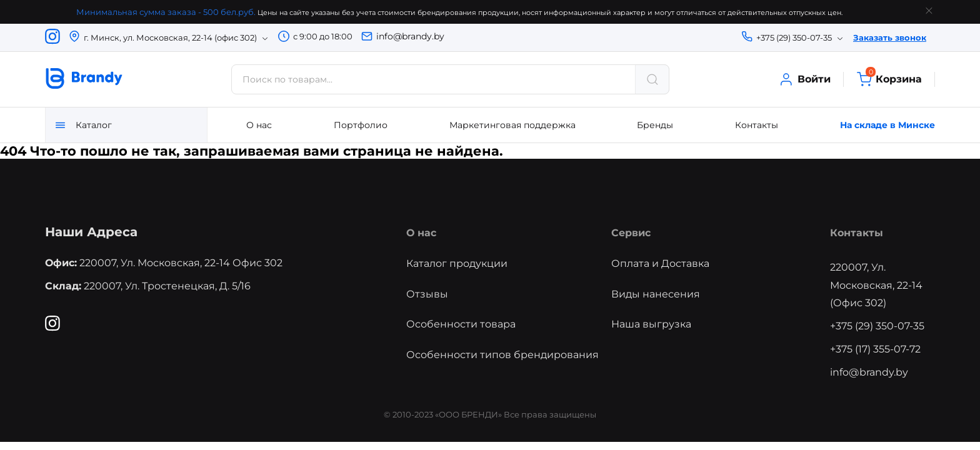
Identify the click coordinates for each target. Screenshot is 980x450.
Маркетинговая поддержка (512, 125)
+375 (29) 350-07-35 (877, 326)
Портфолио (361, 125)
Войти (804, 79)
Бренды (655, 125)
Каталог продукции (457, 263)
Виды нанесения (656, 294)
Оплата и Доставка (660, 263)
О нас (259, 125)
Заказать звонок (890, 37)
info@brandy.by (410, 36)
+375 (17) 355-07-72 (875, 349)
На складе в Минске (887, 125)
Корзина (889, 79)
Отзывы (427, 294)
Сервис (631, 233)
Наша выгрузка (651, 324)
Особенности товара (461, 324)
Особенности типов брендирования (502, 355)
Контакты (757, 125)
